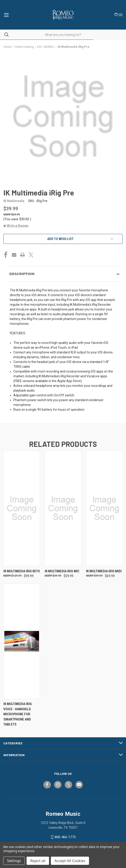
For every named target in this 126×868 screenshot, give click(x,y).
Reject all (38, 861)
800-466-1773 (65, 837)
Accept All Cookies (70, 861)
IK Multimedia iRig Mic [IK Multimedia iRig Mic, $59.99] (62, 571)
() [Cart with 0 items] (118, 15)
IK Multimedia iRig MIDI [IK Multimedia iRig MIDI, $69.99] (104, 571)
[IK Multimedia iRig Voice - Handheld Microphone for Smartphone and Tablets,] (22, 641)
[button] (16, 226)
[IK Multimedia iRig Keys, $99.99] (22, 508)
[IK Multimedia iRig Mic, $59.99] (63, 508)
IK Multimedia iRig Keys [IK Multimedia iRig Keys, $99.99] (22, 571)
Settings (14, 861)
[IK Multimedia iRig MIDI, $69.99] (104, 508)
